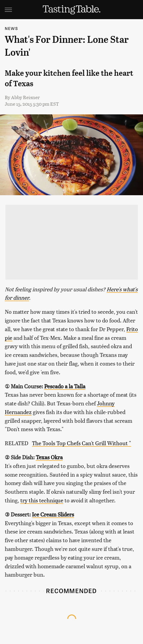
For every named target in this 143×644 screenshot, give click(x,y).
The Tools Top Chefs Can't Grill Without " (82, 443)
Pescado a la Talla (65, 386)
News (11, 28)
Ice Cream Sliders (53, 514)
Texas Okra (49, 457)
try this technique (42, 500)
